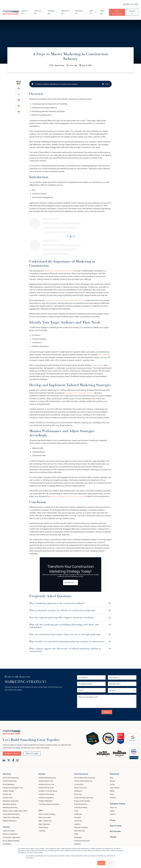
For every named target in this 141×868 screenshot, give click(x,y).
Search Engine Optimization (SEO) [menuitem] (15, 810)
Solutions (7, 826)
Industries (67, 10)
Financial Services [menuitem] (81, 803)
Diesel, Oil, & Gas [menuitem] (80, 787)
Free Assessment (114, 10)
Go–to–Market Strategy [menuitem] (11, 840)
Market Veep (60, 62)
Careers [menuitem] (113, 813)
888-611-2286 (131, 4)
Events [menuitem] (112, 783)
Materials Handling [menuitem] (81, 826)
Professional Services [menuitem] (82, 840)
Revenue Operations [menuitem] (10, 833)
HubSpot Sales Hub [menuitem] (46, 780)
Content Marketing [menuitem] (10, 780)
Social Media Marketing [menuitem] (11, 813)
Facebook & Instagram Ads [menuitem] (13, 787)
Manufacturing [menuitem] (79, 830)
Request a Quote (12, 752)
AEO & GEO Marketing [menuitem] (11, 777)
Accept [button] (101, 863)
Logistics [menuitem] (77, 823)
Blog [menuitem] (111, 777)
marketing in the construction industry (60, 267)
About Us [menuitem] (113, 806)
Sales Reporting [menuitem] (44, 823)
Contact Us (131, 10)
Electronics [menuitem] (78, 793)
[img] (103, 80)
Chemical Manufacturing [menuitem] (83, 780)
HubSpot (42, 773)
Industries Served (82, 773)
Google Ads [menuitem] (7, 793)
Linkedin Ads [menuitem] (8, 796)
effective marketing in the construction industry (69, 492)
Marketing (7, 773)
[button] (33, 80)
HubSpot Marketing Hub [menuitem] (47, 777)
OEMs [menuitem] (76, 833)
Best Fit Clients (116, 825)
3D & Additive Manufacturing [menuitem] (85, 777)
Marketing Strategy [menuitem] (10, 803)
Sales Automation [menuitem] (45, 816)
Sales (41, 809)
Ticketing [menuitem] (42, 830)
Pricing (99, 10)
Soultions (42, 10)
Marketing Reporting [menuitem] (10, 806)
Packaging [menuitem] (78, 836)
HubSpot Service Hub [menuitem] (46, 783)
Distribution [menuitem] (78, 790)
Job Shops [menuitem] (78, 820)
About (90, 10)
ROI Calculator (116, 830)
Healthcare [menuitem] (78, 813)
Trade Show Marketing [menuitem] (11, 816)
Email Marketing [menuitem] (9, 783)
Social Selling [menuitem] (43, 826)
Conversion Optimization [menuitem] (12, 836)
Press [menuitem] (112, 793)
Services (30, 10)
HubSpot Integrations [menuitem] (46, 796)
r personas (100, 361)
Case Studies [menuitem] (115, 787)
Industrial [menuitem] (77, 816)
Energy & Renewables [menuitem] (82, 800)
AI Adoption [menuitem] (7, 843)
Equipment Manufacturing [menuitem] (84, 796)
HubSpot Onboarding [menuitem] (46, 793)
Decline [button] (111, 863)
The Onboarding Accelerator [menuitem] (49, 803)
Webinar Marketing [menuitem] (10, 820)
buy (93, 361)
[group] (70, 80)
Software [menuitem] (77, 843)
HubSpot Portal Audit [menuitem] (46, 787)
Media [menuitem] (112, 790)
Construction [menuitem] (79, 783)
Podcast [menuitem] (113, 796)
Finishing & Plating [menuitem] (81, 806)
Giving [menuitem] (112, 810)
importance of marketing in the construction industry (66, 296)
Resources (79, 10)
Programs (54, 10)
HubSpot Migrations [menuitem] (46, 800)
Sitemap (113, 836)
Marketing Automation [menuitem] (11, 800)
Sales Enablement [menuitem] (45, 820)
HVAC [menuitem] (76, 810)
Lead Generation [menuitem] (9, 830)
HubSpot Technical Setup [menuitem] (48, 790)
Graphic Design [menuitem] (8, 790)
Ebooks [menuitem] (113, 780)
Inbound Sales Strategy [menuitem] (47, 813)
